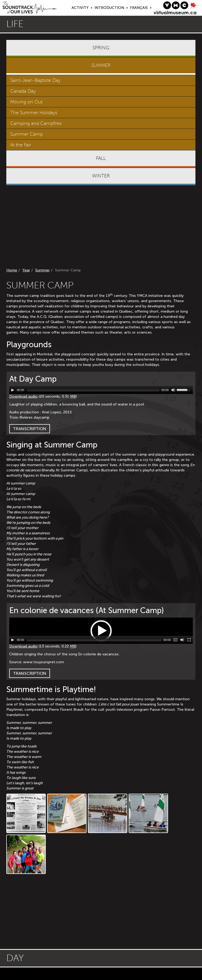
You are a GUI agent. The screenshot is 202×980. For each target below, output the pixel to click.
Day (15, 958)
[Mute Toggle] (173, 390)
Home (12, 270)
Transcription (30, 429)
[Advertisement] (101, 228)
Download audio (23, 396)
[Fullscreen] (189, 640)
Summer (42, 270)
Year (26, 270)
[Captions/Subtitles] (175, 640)
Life (15, 24)
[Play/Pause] (13, 390)
